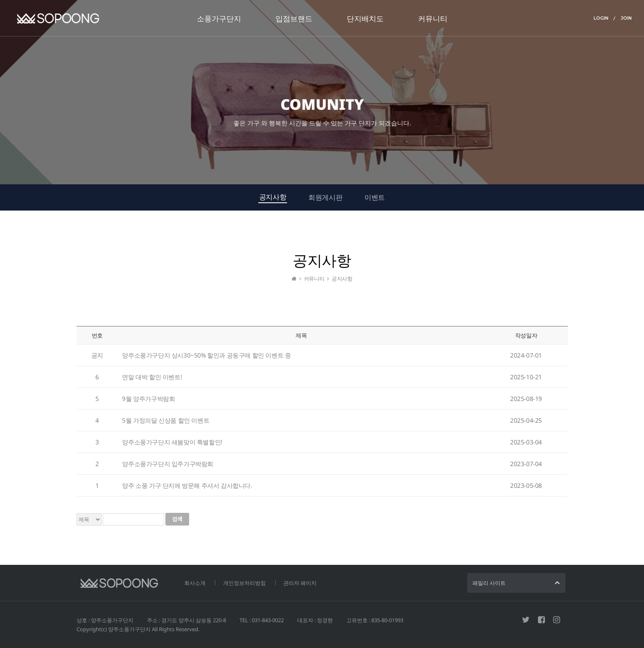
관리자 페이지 (300, 583)
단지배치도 (365, 18)
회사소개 (195, 583)
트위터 (526, 620)
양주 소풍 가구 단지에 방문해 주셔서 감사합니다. (187, 488)
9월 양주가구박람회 (148, 401)
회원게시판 (325, 197)
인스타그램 (557, 620)
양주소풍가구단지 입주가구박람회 (168, 466)
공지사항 (273, 197)
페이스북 (541, 620)
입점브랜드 (294, 18)
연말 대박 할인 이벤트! (152, 379)
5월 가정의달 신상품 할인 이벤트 (166, 423)
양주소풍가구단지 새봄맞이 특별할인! (172, 444)
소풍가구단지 (219, 18)
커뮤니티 (433, 18)
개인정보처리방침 (244, 583)
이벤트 (375, 197)
